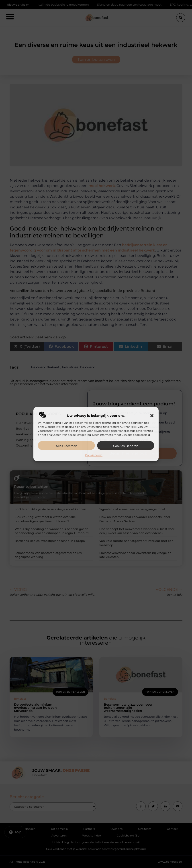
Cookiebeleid (94, 455)
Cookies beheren (126, 446)
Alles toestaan (66, 446)
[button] (152, 415)
